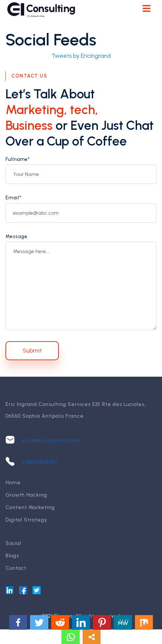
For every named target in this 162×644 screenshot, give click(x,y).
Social (13, 543)
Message (16, 236)
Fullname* (18, 159)
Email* (14, 198)
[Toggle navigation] (146, 10)
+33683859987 (40, 462)
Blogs (12, 556)
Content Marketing (30, 507)
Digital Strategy (26, 520)
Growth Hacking (26, 495)
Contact (16, 568)
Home (13, 483)
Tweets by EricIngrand (81, 56)
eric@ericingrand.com (51, 440)
